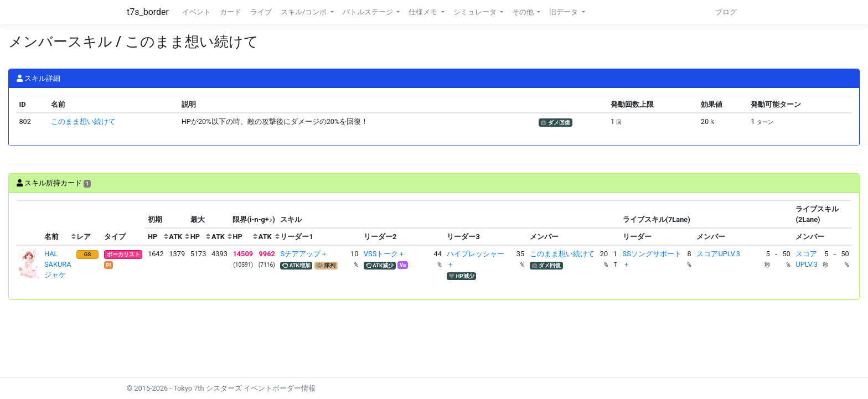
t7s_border (148, 12)
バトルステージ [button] (369, 12)
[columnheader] (29, 223)
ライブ (261, 12)
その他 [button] (524, 12)
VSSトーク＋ (384, 254)
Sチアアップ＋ (304, 254)
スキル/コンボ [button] (304, 12)
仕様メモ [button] (424, 12)
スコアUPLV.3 (718, 254)
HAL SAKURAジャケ (58, 264)
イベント (197, 12)
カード (231, 12)
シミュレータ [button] (476, 12)
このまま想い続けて (83, 121)
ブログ (726, 12)
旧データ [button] (564, 12)
